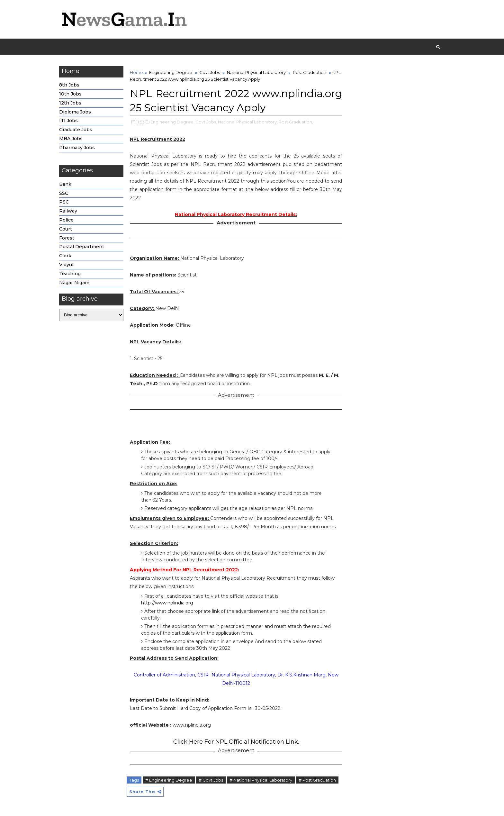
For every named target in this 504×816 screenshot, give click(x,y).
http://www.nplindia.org (167, 603)
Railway (68, 211)
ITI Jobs (68, 121)
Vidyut (67, 265)
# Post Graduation (317, 780)
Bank (65, 184)
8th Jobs (69, 85)
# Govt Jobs (211, 780)
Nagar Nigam (74, 283)
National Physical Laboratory (256, 72)
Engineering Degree (171, 72)
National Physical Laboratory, (248, 122)
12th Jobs (70, 103)
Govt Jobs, (206, 122)
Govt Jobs (210, 72)
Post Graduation (310, 72)
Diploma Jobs (75, 112)
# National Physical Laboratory (261, 780)
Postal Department (82, 247)
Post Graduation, (296, 122)
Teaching (70, 274)
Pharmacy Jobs (77, 148)
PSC (64, 202)
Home (136, 72)
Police (66, 220)
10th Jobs (70, 94)
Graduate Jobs (76, 130)
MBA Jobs (71, 139)
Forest (67, 238)
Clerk (65, 256)
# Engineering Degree (169, 780)
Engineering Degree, (172, 122)
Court (66, 229)
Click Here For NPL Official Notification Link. (236, 742)
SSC (64, 193)
